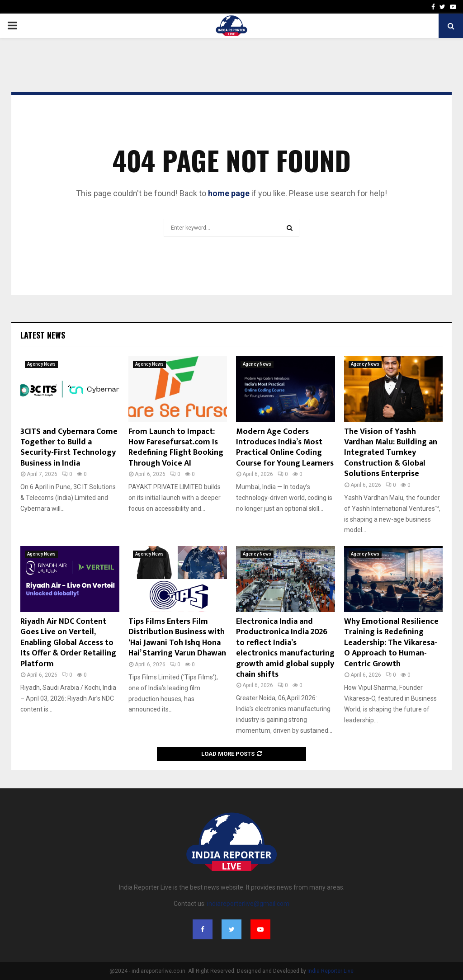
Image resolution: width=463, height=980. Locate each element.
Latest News (43, 335)
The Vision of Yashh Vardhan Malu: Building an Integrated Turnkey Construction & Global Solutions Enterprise (391, 453)
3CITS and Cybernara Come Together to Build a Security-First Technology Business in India (69, 448)
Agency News (41, 364)
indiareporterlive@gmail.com (248, 904)
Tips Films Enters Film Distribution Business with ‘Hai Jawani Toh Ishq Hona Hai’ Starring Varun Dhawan (177, 637)
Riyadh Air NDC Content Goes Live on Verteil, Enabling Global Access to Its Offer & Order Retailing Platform (68, 643)
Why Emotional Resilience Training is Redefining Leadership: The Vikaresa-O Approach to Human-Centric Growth (391, 643)
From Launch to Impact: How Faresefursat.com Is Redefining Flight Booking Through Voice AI (176, 448)
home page (229, 193)
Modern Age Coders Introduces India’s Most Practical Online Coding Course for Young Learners (285, 448)
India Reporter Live (331, 971)
